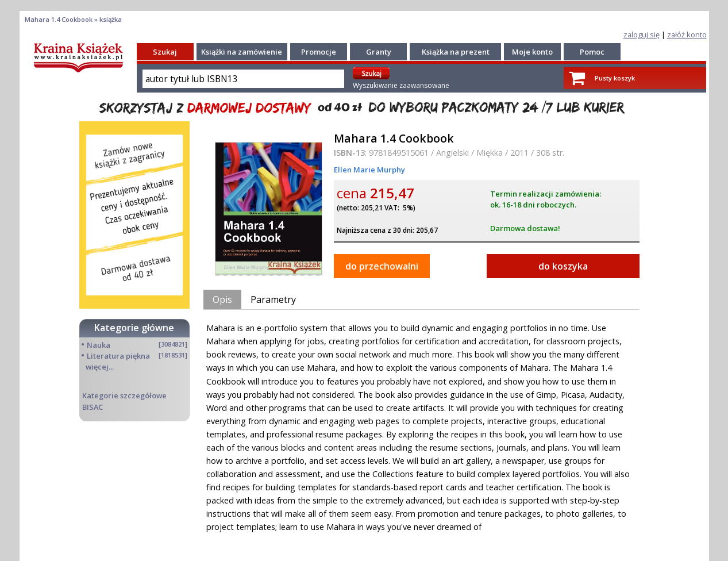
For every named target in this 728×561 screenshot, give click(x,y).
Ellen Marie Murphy (369, 170)
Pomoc (592, 52)
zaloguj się (642, 34)
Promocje (319, 52)
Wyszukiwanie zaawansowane (401, 85)
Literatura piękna (118, 356)
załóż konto (687, 34)
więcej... (100, 367)
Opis (222, 299)
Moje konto (532, 52)
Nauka (99, 345)
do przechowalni (382, 266)
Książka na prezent (456, 52)
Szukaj (165, 52)
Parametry (273, 299)
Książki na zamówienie (242, 52)
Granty (379, 52)
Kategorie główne (134, 328)
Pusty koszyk (615, 78)
